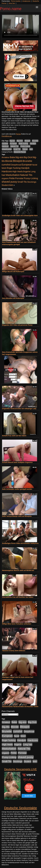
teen (31, 149)
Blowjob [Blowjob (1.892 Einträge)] (18, 161)
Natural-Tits (14, 146)
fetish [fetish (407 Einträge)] (4, 168)
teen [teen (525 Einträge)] (11, 185)
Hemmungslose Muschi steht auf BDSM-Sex (18, 570)
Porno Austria (16, 1)
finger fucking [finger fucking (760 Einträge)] (14, 168)
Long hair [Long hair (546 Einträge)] (28, 745)
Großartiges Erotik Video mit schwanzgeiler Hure (20, 216)
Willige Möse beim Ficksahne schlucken (17, 624)
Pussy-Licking (25, 146)
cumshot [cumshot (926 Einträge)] (6, 165)
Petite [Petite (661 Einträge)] (12, 178)
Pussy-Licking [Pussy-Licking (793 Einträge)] (31, 178)
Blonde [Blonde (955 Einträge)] (9, 161)
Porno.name (11, 9)
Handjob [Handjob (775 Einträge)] (25, 168)
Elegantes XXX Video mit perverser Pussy (17, 325)
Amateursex (26, 1)
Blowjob (27, 141)
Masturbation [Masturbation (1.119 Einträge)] (13, 175)
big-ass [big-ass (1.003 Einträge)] (19, 157)
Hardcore (5, 146)
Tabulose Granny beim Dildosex (14, 651)
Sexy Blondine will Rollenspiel (13, 298)
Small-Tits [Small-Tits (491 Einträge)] (22, 182)
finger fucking (23, 144)
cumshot (5, 144)
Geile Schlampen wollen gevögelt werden (17, 489)
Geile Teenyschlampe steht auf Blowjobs (17, 516)
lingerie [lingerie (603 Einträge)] (27, 171)
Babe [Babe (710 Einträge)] (13, 157)
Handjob (33, 144)
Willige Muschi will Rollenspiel (13, 272)
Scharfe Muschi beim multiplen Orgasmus (17, 462)
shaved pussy (7, 149)
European (13, 144)
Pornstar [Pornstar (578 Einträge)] (19, 178)
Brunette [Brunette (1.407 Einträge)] (27, 161)
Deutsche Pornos (20, 152)
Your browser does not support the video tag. (20, 26)
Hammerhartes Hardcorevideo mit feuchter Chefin (20, 707)
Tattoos (25, 149)
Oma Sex (12, 3)
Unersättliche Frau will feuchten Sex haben (18, 597)
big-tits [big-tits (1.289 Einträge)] (6, 727)
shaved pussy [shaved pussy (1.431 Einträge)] (9, 182)
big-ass (12, 141)
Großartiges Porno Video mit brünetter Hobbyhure (20, 543)
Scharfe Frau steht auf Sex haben (14, 436)
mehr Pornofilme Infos (9, 130)
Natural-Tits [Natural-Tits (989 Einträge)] (26, 175)
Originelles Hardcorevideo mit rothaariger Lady (19, 409)
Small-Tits (17, 149)
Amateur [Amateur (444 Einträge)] (6, 157)
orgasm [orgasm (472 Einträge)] (5, 178)
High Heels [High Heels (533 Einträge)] (17, 171)
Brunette (35, 141)
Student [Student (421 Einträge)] (5, 185)
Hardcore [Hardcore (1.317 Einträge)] (7, 171)
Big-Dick (20, 141)
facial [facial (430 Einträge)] (35, 165)
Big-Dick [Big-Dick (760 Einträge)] (28, 157)
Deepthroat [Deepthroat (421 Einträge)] (16, 165)
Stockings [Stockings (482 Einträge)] (32, 182)
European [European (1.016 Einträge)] (27, 165)
